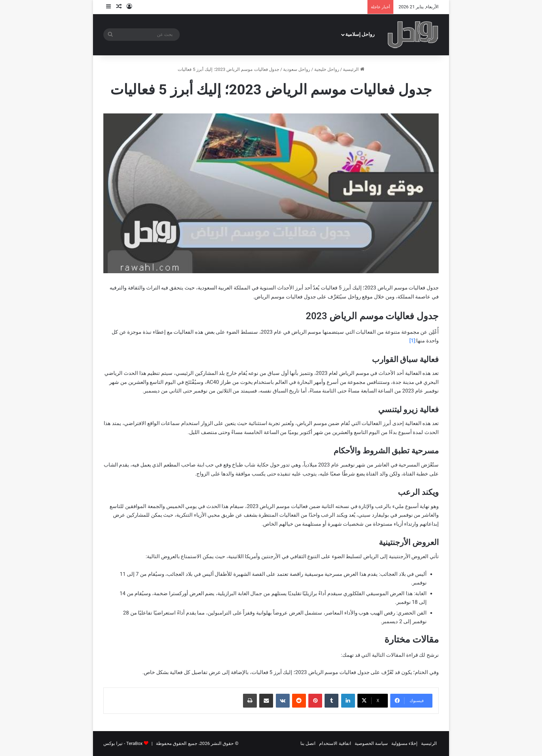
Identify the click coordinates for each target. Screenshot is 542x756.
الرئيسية (353, 69)
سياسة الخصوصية (371, 743)
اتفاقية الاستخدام (335, 743)
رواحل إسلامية (360, 34)
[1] (412, 341)
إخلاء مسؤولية (404, 743)
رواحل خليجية (327, 69)
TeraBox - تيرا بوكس (123, 743)
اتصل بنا (308, 743)
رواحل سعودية (297, 69)
